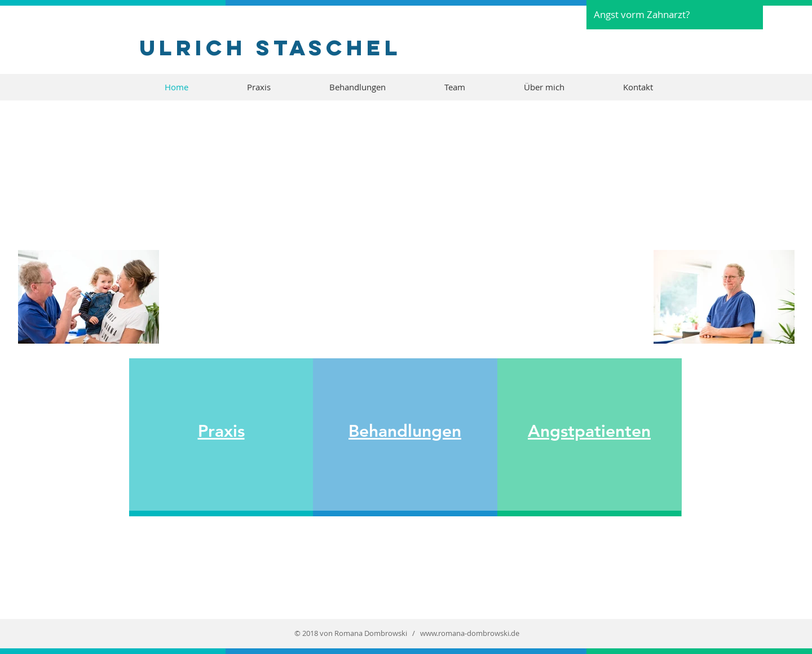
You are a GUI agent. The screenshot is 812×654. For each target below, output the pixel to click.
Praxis (221, 431)
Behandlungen (405, 431)
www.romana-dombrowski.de (470, 633)
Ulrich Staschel (270, 47)
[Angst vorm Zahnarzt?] (675, 15)
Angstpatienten (589, 431)
